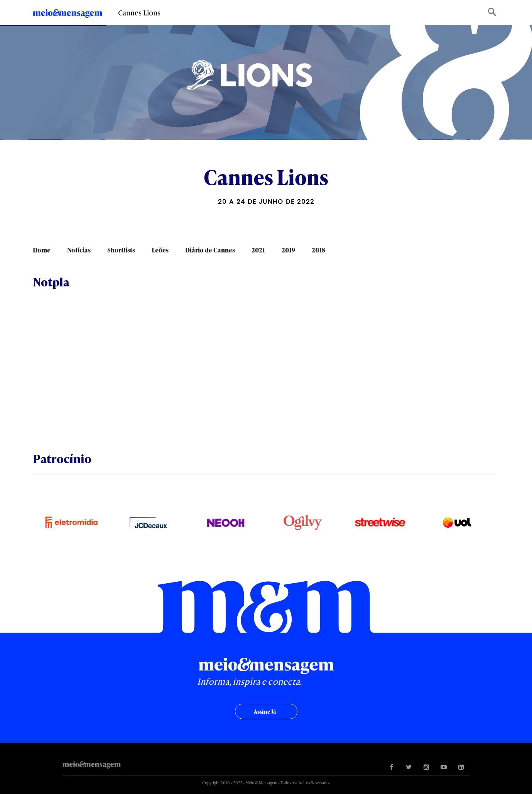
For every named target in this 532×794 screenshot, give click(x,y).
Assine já (265, 712)
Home (42, 250)
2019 (288, 250)
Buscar (493, 13)
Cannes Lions (139, 13)
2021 (258, 250)
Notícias (79, 250)
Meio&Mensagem (68, 15)
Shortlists (121, 250)
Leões (160, 250)
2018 (318, 250)
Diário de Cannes (210, 250)
